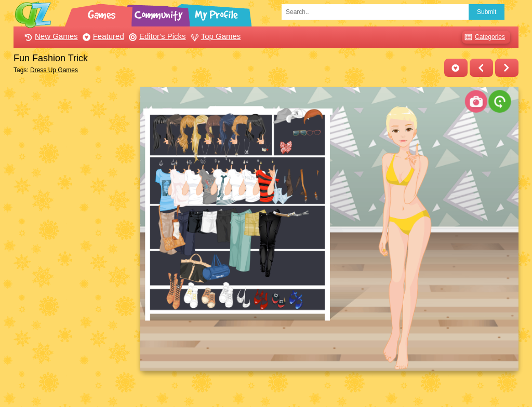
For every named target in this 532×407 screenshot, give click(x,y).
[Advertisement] (74, 243)
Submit (487, 12)
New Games (50, 36)
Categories (483, 37)
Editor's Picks (156, 36)
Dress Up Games (54, 70)
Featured (102, 36)
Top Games (215, 36)
